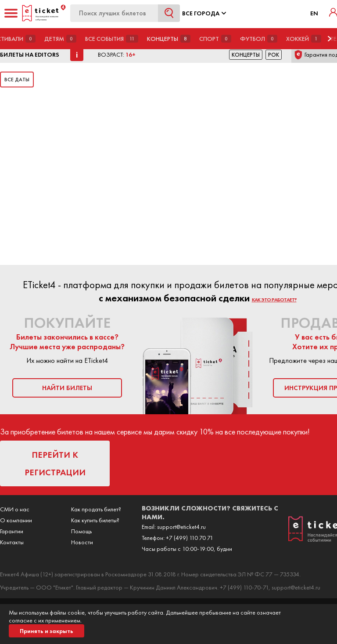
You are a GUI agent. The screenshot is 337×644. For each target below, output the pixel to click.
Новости (82, 542)
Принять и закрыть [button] (47, 631)
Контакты (12, 542)
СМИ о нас (15, 509)
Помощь (81, 531)
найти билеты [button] (67, 388)
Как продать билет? (96, 509)
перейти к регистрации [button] (55, 463)
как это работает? (274, 300)
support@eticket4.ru (181, 527)
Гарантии (12, 531)
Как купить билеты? (95, 520)
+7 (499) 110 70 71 (190, 538)
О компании (16, 520)
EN (314, 13)
